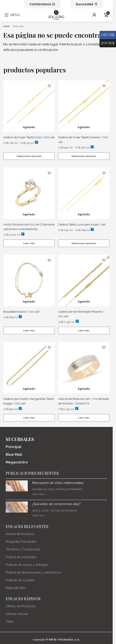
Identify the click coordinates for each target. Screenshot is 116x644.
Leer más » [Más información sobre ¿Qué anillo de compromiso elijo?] (39, 515)
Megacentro (17, 462)
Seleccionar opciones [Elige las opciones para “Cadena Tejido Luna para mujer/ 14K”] (84, 243)
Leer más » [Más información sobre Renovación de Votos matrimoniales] (39, 494)
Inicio (6, 26)
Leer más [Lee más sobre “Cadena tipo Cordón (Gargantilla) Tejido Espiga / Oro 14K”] (29, 418)
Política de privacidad (21, 557)
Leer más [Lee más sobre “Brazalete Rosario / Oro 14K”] (29, 330)
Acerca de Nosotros (20, 534)
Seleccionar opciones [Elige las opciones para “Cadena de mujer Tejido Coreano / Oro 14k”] (84, 156)
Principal (14, 447)
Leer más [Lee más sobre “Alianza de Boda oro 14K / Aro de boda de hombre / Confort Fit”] (84, 418)
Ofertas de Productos (21, 606)
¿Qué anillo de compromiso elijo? (56, 504)
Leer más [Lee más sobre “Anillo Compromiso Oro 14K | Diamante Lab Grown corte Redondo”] (29, 243)
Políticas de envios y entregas (27, 565)
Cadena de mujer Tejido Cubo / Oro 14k (29, 137)
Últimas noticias (17, 614)
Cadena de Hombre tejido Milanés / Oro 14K (81, 314)
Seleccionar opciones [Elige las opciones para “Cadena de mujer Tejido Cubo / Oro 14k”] (29, 156)
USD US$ (107, 35)
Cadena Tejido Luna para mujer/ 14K (82, 224)
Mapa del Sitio (16, 588)
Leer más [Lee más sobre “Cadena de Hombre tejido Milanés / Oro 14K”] (84, 330)
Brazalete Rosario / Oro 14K (21, 312)
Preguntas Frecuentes (21, 542)
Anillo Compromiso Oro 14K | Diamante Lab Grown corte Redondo (29, 227)
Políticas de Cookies (20, 580)
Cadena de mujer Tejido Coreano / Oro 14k (83, 140)
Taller (10, 622)
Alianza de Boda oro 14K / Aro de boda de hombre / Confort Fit (83, 401)
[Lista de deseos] (49, 86)
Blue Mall (14, 455)
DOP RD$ (107, 43)
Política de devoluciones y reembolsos (34, 572)
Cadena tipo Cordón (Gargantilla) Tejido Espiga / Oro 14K (29, 401)
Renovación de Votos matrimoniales (58, 483)
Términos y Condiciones (23, 549)
